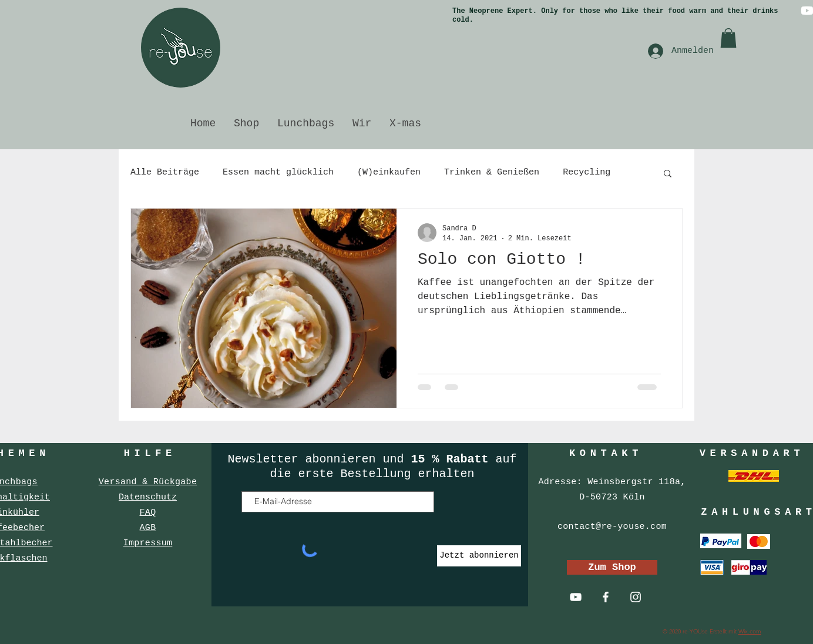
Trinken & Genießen (492, 172)
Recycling (587, 172)
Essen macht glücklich (278, 172)
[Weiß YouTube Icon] (576, 597)
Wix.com (750, 631)
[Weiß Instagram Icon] (636, 597)
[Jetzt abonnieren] (479, 556)
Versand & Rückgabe (148, 482)
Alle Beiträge (165, 172)
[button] (728, 38)
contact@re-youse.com (612, 527)
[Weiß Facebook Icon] (606, 597)
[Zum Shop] (612, 567)
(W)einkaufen (389, 172)
